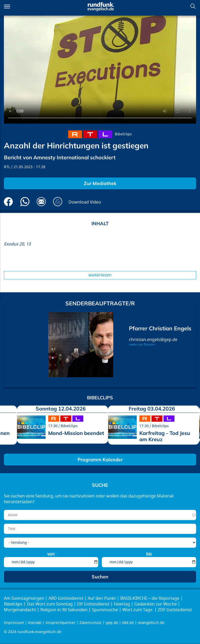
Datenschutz (91, 623)
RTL (7, 167)
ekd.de (128, 623)
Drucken (58, 202)
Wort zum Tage (138, 610)
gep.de (112, 623)
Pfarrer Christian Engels (160, 328)
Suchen (193, 6)
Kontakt (35, 623)
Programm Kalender (100, 460)
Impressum (14, 623)
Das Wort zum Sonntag (50, 604)
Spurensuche (105, 610)
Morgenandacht (20, 610)
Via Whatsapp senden (25, 202)
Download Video (85, 202)
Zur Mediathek (100, 183)
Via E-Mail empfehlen (41, 202)
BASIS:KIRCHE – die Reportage (150, 598)
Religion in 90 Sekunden (64, 610)
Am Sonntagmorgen (24, 598)
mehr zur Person (142, 345)
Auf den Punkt (102, 598)
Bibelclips (123, 134)
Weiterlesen (100, 275)
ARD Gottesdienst (66, 598)
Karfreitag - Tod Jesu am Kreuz (165, 436)
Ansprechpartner (61, 623)
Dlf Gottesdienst (93, 604)
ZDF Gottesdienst (175, 610)
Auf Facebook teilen (8, 202)
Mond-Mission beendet (76, 433)
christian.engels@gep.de (153, 340)
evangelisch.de (151, 623)
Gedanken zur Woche (156, 604)
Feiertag (122, 604)
